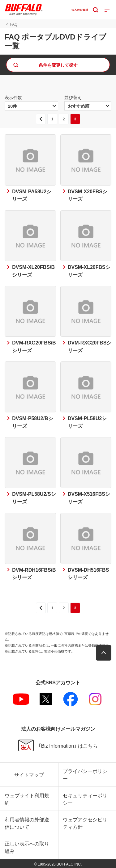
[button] (104, 653)
